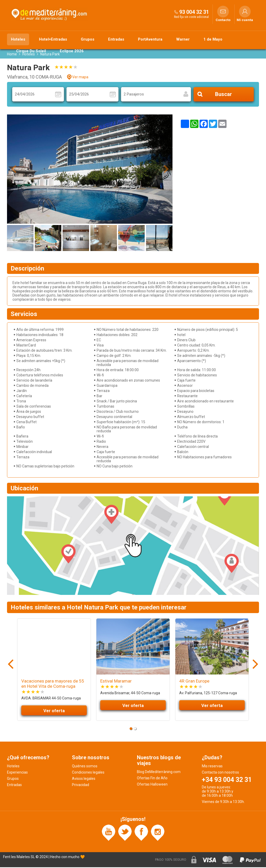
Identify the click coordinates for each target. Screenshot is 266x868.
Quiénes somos (85, 767)
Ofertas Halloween (152, 785)
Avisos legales (84, 779)
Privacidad (81, 786)
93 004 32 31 (194, 12)
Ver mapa (80, 78)
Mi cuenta (245, 20)
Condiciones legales (88, 773)
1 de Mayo (213, 39)
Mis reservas (212, 767)
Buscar (224, 95)
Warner (183, 39)
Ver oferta (54, 711)
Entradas (116, 39)
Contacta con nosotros (220, 773)
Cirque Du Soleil (31, 51)
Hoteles (18, 39)
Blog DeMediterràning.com (159, 773)
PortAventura (150, 39)
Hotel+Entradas (53, 39)
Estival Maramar (116, 682)
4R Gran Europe (194, 682)
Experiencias (17, 773)
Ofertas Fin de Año (152, 779)
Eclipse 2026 (72, 51)
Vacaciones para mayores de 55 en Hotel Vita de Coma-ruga (53, 684)
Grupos (88, 39)
